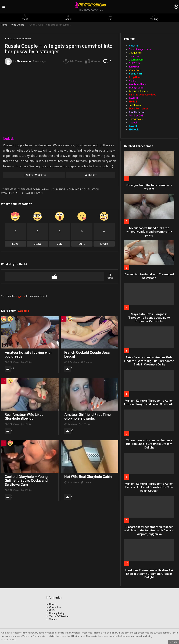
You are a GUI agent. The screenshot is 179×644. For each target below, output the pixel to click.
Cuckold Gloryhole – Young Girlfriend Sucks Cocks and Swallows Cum (26, 481)
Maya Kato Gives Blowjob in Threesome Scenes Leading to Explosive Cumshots (149, 318)
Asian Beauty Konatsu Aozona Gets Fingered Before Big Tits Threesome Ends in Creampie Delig (149, 361)
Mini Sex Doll (136, 116)
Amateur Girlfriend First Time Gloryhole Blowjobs (87, 417)
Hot (110, 17)
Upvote (54, 276)
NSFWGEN (135, 63)
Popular (68, 17)
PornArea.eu (136, 119)
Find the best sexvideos (143, 95)
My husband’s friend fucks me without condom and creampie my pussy (149, 232)
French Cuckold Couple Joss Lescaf (87, 355)
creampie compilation (34, 190)
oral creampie (34, 193)
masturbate (12, 193)
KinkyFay (134, 67)
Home (53, 604)
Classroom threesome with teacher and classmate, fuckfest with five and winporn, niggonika (149, 530)
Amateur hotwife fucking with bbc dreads (28, 355)
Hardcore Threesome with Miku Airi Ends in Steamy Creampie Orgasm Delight (149, 574)
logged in (21, 296)
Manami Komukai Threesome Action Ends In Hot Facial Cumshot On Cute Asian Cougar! (149, 487)
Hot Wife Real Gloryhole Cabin (88, 477)
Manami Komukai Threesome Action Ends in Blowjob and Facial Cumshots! (149, 402)
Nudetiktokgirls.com (140, 49)
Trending (153, 17)
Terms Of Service (59, 616)
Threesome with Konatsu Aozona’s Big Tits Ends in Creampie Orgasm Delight (149, 444)
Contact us (55, 607)
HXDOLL (134, 130)
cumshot (59, 190)
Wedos (53, 620)
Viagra (133, 81)
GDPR (52, 610)
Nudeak (8, 139)
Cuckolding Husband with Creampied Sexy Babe (149, 276)
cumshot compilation (84, 190)
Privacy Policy (57, 613)
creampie (9, 190)
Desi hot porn (136, 60)
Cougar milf (135, 53)
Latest (24, 17)
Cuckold (24, 311)
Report (93, 175)
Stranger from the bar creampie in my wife (149, 187)
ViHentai (134, 46)
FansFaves (135, 105)
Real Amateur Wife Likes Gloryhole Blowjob (24, 417)
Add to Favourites (36, 175)
